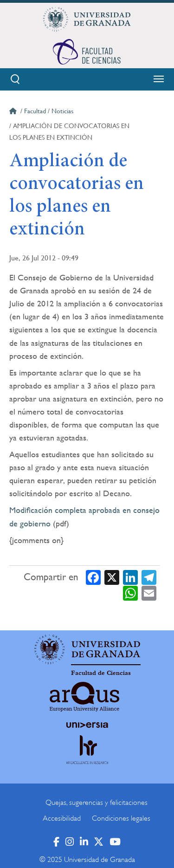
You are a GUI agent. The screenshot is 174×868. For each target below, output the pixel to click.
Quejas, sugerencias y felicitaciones (97, 803)
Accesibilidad (62, 818)
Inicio (14, 112)
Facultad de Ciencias (101, 673)
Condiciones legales (121, 818)
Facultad (35, 111)
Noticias (62, 111)
